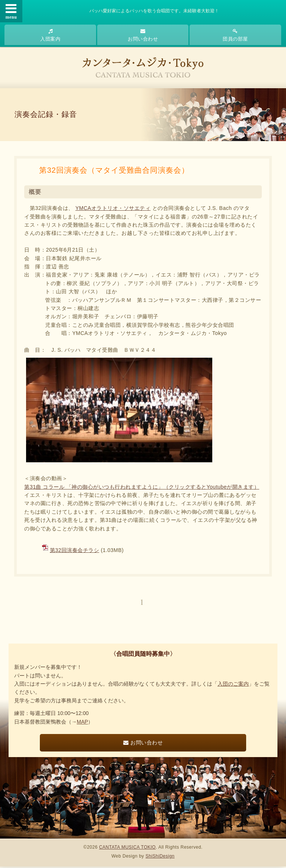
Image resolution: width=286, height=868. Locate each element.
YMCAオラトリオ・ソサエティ (113, 210)
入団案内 (50, 35)
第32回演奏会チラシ (75, 552)
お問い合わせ (143, 35)
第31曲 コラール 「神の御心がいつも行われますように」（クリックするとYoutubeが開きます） (142, 488)
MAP (82, 723)
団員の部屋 (235, 35)
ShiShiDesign (160, 858)
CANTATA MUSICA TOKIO (127, 849)
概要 (35, 193)
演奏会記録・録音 (46, 115)
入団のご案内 (233, 686)
